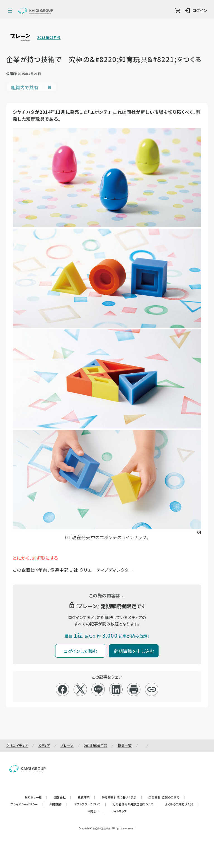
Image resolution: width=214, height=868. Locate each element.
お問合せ (96, 811)
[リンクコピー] (152, 689)
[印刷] (134, 689)
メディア (44, 745)
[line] (98, 689)
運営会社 (63, 797)
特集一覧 (125, 745)
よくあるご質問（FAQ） (182, 804)
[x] (80, 689)
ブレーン (67, 745)
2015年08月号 (49, 38)
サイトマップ (119, 811)
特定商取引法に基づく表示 (122, 797)
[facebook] (63, 689)
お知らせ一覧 (36, 797)
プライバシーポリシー (27, 804)
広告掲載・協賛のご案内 (167, 797)
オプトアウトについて (90, 804)
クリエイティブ (17, 745)
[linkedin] (116, 689)
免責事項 (87, 797)
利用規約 (59, 804)
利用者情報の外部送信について (136, 804)
